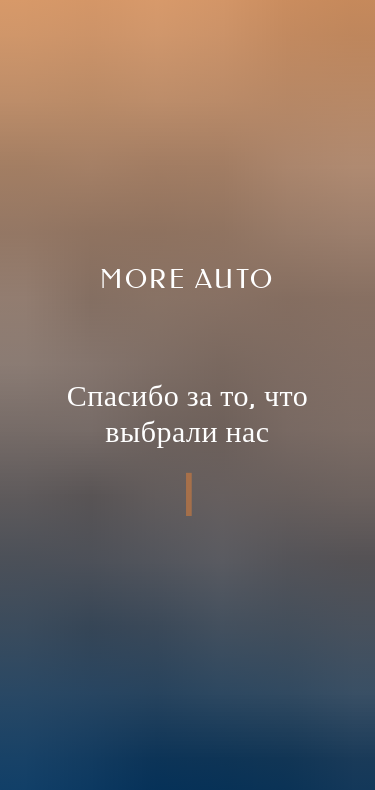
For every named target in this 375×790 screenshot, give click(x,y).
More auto (187, 279)
